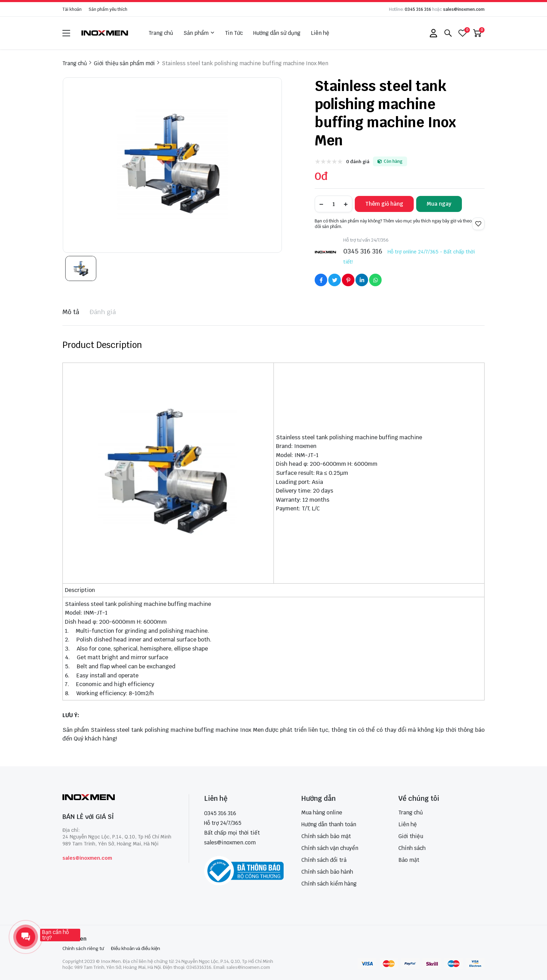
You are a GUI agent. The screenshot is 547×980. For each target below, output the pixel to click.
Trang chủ (161, 33)
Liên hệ (320, 33)
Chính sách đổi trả (324, 860)
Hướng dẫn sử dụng (277, 33)
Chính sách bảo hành (327, 872)
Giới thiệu (411, 836)
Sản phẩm (199, 33)
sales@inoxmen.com (464, 9)
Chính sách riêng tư (83, 948)
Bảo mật (409, 860)
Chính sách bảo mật (326, 836)
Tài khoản (72, 9)
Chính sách (412, 848)
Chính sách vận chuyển (330, 848)
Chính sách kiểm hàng (329, 884)
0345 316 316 (418, 9)
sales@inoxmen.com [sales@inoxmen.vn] (230, 842)
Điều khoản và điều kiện (136, 948)
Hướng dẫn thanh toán (329, 824)
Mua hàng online (322, 812)
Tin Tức (234, 33)
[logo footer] (118, 798)
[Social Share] (321, 280)
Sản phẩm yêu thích (108, 9)
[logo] (105, 33)
